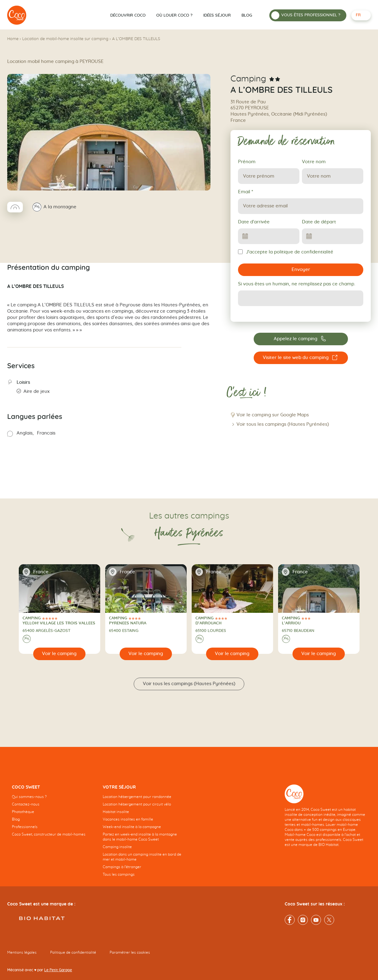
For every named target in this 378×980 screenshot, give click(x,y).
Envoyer (301, 270)
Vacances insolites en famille (128, 819)
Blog (247, 16)
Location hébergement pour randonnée (137, 797)
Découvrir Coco (128, 16)
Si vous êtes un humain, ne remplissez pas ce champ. (297, 284)
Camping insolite (117, 847)
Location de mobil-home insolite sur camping (65, 39)
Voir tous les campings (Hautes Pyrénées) (283, 424)
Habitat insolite (116, 812)
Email (246, 192)
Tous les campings (119, 874)
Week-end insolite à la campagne (132, 827)
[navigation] (53, 816)
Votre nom (314, 162)
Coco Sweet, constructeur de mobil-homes (49, 834)
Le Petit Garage (58, 970)
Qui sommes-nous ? (29, 797)
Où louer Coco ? (174, 16)
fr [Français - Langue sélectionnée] (358, 15)
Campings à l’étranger (122, 867)
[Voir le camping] (59, 654)
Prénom (247, 162)
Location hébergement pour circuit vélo (137, 804)
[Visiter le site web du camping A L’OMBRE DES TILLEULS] (301, 358)
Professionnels (25, 827)
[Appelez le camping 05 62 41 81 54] (301, 339)
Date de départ (319, 222)
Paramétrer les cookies (130, 952)
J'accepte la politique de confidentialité (286, 252)
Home (13, 39)
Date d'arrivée (254, 222)
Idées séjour (217, 16)
